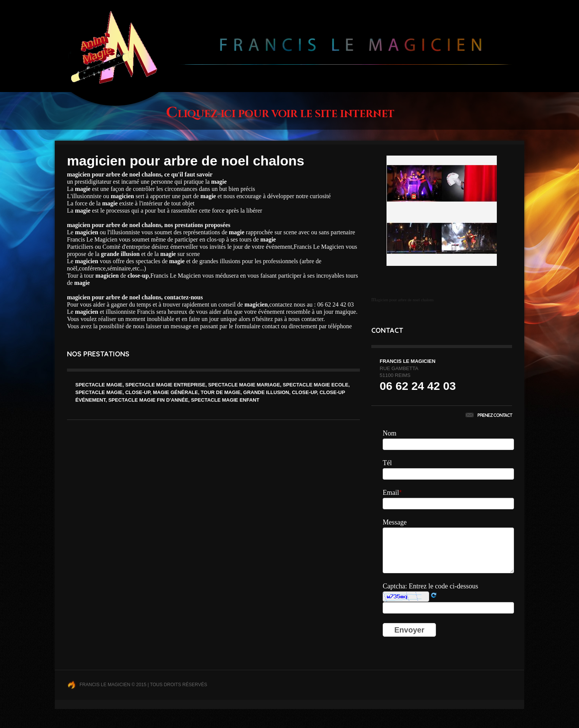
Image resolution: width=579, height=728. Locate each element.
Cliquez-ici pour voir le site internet (280, 114)
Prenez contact (489, 415)
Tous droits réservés (178, 685)
